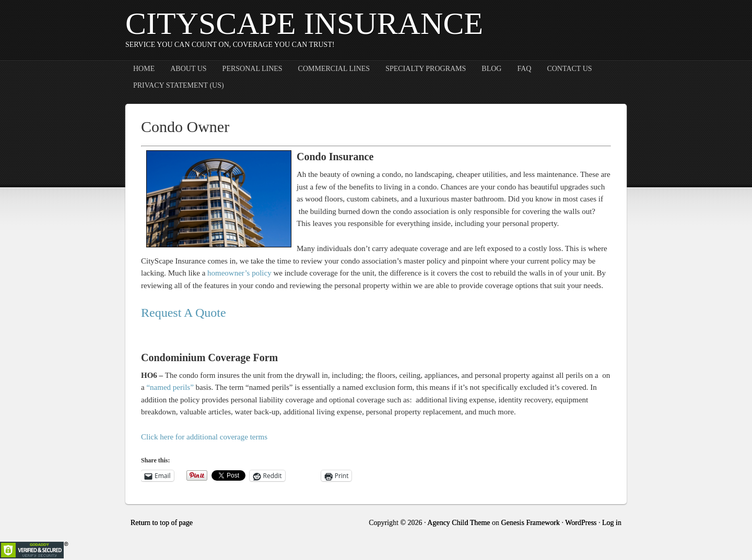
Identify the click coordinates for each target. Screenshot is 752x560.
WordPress (581, 523)
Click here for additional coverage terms (204, 437)
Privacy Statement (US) (179, 85)
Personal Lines (252, 69)
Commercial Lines (334, 69)
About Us (188, 69)
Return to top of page (162, 523)
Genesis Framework (531, 523)
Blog (491, 69)
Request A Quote (184, 313)
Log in (612, 523)
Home (144, 69)
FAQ (524, 69)
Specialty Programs (426, 69)
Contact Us (569, 69)
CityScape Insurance (304, 23)
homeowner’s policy (239, 273)
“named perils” (170, 387)
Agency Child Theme (459, 523)
